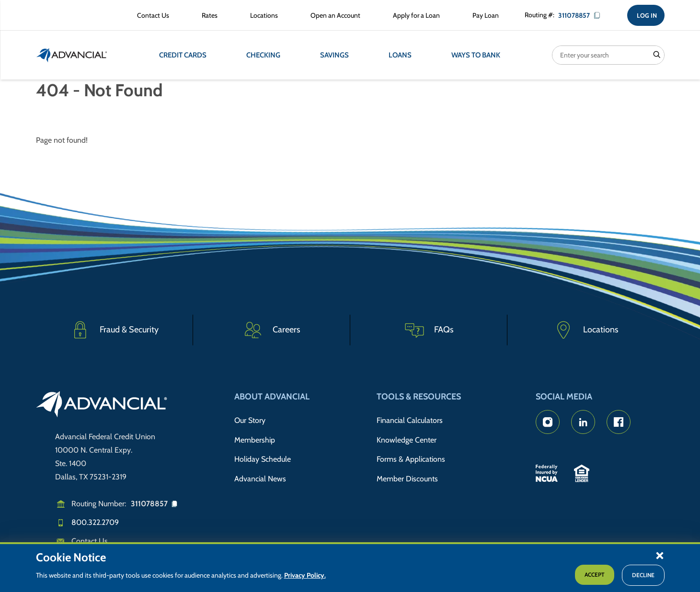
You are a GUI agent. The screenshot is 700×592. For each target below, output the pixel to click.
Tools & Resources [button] (419, 397)
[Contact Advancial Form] (151, 15)
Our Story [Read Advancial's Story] (250, 420)
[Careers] (272, 330)
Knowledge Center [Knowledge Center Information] (407, 440)
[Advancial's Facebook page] (619, 422)
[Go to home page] (102, 406)
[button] (660, 555)
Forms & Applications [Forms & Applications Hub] (411, 459)
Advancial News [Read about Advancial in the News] (260, 479)
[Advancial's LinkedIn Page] (583, 422)
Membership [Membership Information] (255, 440)
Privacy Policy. (305, 575)
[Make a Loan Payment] (484, 15)
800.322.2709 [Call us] (95, 522)
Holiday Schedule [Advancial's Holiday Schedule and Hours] (263, 459)
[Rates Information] (208, 15)
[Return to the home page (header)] (72, 55)
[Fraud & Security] (115, 330)
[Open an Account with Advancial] (333, 15)
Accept (595, 575)
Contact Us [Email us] (90, 541)
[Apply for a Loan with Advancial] (414, 15)
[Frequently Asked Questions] (429, 330)
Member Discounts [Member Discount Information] (407, 479)
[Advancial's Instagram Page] (548, 422)
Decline (643, 575)
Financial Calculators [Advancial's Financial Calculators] (410, 420)
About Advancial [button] (272, 397)
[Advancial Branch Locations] (262, 15)
